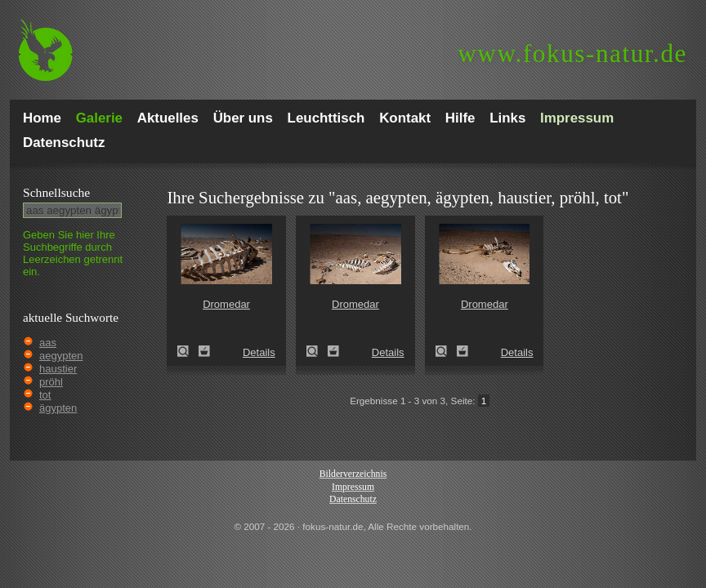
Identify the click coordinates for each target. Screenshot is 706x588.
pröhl (51, 382)
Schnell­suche (56, 192)
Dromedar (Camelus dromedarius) (188, 351)
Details (259, 352)
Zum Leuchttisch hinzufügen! (204, 351)
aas (48, 343)
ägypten (58, 408)
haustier (58, 369)
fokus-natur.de (572, 53)
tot (45, 395)
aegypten (61, 356)
